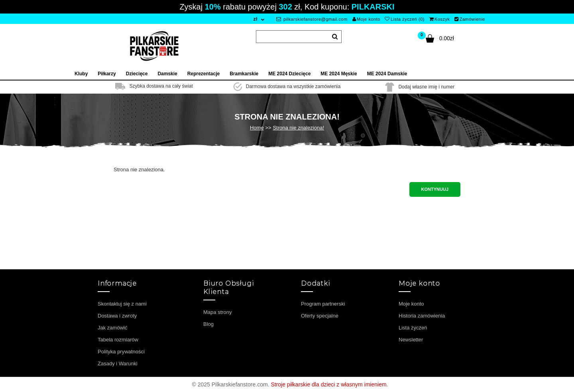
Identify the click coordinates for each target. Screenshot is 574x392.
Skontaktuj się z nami (122, 304)
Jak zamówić (112, 328)
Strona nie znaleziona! (298, 128)
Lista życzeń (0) (405, 19)
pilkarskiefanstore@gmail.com (312, 19)
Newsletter (411, 340)
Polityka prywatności (121, 352)
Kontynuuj (435, 189)
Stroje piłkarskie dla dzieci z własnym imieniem (328, 384)
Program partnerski (323, 304)
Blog (208, 324)
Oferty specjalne (320, 316)
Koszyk (440, 19)
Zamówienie (470, 19)
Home (257, 128)
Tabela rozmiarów (118, 340)
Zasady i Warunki (118, 364)
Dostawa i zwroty (117, 316)
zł (255, 19)
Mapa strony (218, 312)
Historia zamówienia (422, 316)
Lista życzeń (413, 328)
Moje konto (366, 19)
